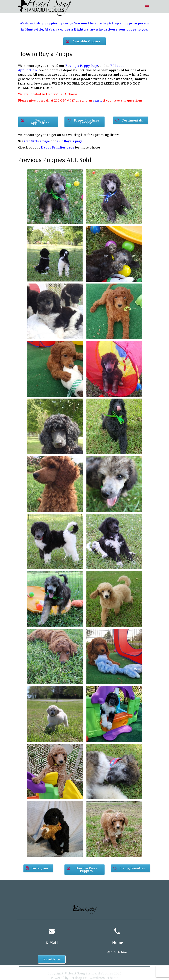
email (97, 100)
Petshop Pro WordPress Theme (94, 978)
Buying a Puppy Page (82, 66)
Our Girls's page (37, 141)
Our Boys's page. (70, 141)
